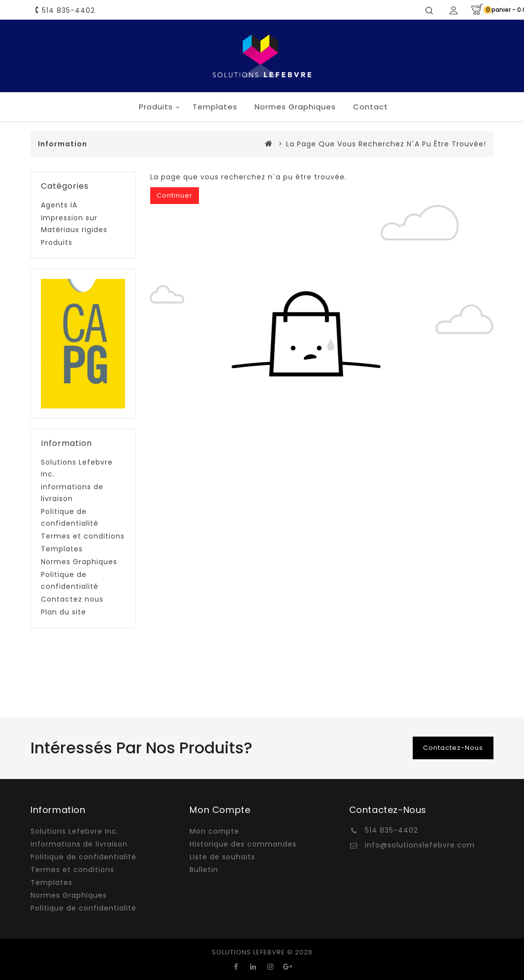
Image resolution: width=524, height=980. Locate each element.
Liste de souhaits (222, 857)
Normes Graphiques (295, 107)
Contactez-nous (453, 748)
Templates (215, 107)
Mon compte (214, 831)
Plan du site (64, 612)
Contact (371, 107)
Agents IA (59, 205)
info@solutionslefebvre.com (420, 845)
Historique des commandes (243, 844)
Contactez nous (72, 599)
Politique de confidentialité (70, 517)
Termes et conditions (83, 536)
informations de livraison (72, 493)
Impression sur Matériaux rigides (74, 224)
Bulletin (204, 870)
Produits (156, 107)
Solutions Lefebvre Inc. (77, 468)
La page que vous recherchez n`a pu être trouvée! (386, 144)
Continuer (175, 195)
